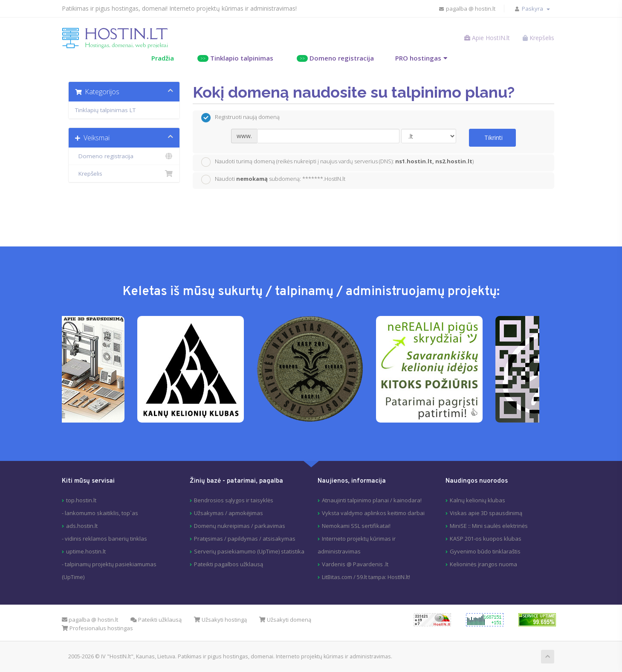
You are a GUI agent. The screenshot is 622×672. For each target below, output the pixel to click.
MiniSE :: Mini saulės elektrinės (489, 526)
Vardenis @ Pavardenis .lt (355, 564)
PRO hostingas (418, 58)
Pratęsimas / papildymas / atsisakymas (245, 539)
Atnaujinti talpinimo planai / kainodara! (372, 500)
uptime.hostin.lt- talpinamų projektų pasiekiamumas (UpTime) (109, 564)
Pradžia (163, 58)
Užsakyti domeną (285, 620)
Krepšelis (124, 174)
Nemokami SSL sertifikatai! (356, 526)
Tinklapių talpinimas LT (105, 110)
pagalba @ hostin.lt (467, 9)
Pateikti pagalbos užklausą (229, 564)
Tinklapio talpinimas (235, 58)
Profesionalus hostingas (97, 628)
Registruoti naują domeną (240, 118)
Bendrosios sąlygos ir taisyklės (234, 500)
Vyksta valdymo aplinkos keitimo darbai (373, 513)
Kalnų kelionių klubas (477, 500)
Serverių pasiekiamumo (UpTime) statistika (249, 551)
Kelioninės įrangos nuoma (483, 564)
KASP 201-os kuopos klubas (486, 539)
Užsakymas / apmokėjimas (229, 513)
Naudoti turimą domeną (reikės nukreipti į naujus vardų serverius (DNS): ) (337, 162)
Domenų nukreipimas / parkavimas (240, 526)
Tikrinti (493, 138)
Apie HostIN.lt (487, 38)
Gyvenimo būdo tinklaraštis (485, 551)
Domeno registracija (335, 58)
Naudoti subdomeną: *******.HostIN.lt (273, 180)
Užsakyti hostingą (220, 620)
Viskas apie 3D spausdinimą (486, 513)
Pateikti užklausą (156, 620)
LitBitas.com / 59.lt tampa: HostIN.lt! (366, 577)
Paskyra (536, 9)
